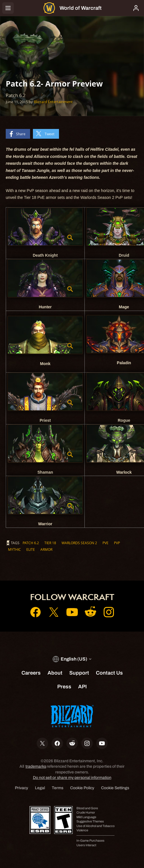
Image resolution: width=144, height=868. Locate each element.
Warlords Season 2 (79, 543)
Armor (46, 549)
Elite (31, 549)
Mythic (14, 549)
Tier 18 (50, 543)
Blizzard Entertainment (53, 102)
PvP (117, 543)
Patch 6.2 (31, 543)
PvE (105, 543)
